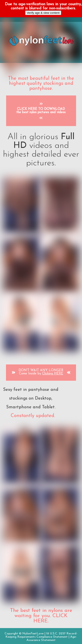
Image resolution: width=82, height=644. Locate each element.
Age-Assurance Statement (52, 639)
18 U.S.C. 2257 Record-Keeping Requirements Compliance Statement (42, 635)
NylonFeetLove (33, 634)
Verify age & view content (43, 13)
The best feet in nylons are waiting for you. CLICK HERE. (41, 616)
